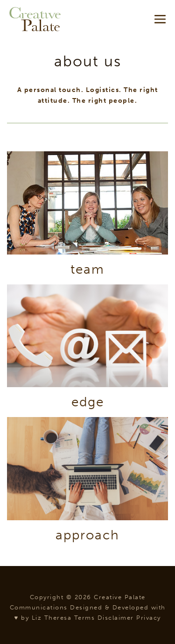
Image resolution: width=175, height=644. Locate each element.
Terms (85, 618)
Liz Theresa (52, 618)
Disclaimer (116, 618)
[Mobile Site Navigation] (160, 19)
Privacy (149, 618)
